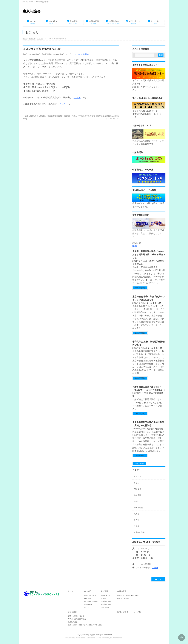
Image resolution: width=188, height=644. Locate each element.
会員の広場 (122, 591)
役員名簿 (88, 598)
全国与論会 (138, 264)
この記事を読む (140, 288)
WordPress (80, 638)
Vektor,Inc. (108, 638)
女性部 (137, 520)
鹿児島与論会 (73, 622)
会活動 (158, 303)
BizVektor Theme (94, 638)
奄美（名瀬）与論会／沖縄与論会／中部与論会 (92, 625)
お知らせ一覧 (139, 464)
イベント (79, 54)
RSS (135, 246)
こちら (77, 97)
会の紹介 (88, 591)
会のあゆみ (88, 604)
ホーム (70, 591)
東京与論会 (32, 11)
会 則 (87, 607)
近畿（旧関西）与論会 (76, 616)
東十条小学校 (139, 532)
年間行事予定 (106, 595)
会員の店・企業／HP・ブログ (128, 595)
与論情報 (86, 54)
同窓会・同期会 (123, 598)
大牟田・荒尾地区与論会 (77, 619)
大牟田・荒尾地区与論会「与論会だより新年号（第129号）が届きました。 (149, 255)
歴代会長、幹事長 (91, 601)
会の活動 (104, 591)
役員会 (137, 526)
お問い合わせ (123, 612)
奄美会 (137, 514)
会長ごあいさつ (90, 595)
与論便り (152, 261)
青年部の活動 (106, 604)
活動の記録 (105, 607)
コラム (137, 483)
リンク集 (137, 612)
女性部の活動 (106, 601)
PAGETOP (158, 579)
